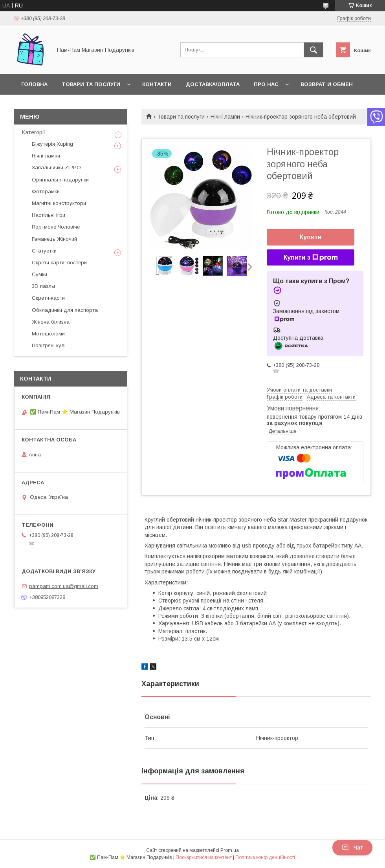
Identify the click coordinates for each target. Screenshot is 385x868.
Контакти (157, 84)
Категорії (34, 132)
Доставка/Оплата (213, 84)
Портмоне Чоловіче (56, 227)
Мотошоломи (48, 334)
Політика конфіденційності (265, 857)
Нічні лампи (225, 117)
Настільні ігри (49, 215)
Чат (352, 848)
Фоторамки (46, 191)
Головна (34, 84)
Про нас (266, 84)
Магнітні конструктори (59, 203)
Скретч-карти (48, 298)
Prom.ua (230, 850)
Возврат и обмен (327, 84)
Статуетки (44, 251)
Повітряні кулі (49, 345)
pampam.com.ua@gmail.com (64, 586)
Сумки (39, 274)
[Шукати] (313, 50)
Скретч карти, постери (59, 263)
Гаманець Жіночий (54, 239)
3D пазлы (43, 286)
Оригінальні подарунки (60, 180)
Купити (311, 237)
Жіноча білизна (51, 322)
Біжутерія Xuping (52, 144)
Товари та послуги (91, 84)
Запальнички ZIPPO (56, 168)
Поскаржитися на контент (204, 857)
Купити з (310, 258)
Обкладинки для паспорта (65, 310)
